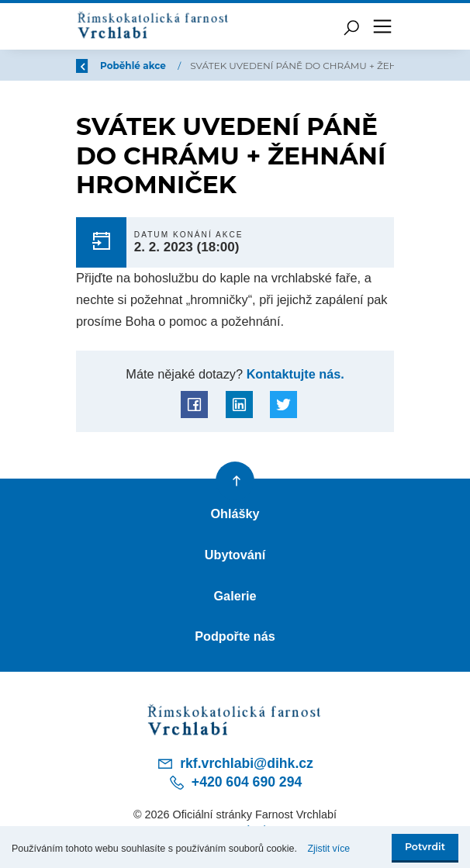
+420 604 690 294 (235, 783)
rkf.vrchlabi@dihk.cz (235, 764)
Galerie (235, 596)
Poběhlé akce (134, 66)
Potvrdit (425, 847)
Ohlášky (235, 514)
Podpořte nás (235, 637)
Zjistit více (330, 849)
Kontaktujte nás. (294, 374)
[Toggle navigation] (382, 26)
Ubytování (235, 555)
